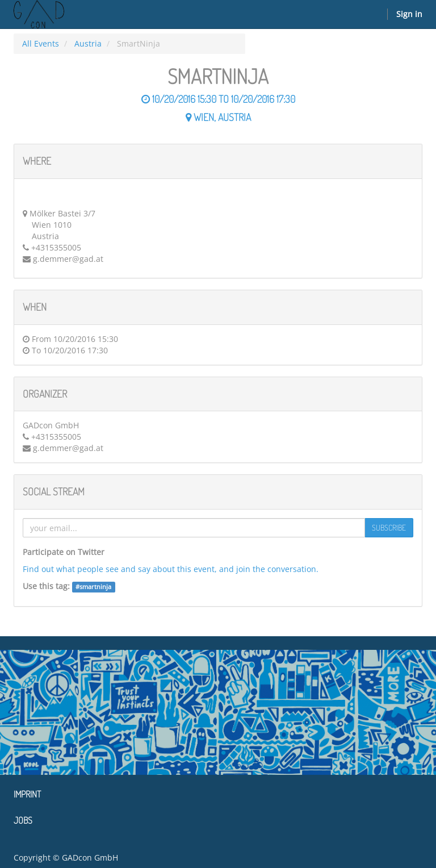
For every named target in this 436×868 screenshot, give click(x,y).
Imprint (27, 794)
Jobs (23, 820)
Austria (88, 43)
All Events (41, 43)
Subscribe (389, 527)
